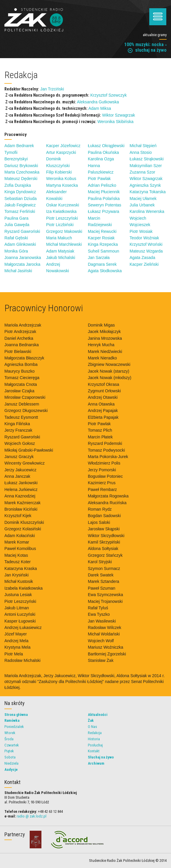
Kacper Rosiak (101, 238)
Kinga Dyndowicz (20, 192)
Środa (9, 739)
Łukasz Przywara (104, 211)
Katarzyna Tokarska (148, 192)
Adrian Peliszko (102, 185)
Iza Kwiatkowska (61, 211)
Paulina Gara (16, 218)
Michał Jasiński (18, 271)
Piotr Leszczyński (62, 218)
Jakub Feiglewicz (20, 205)
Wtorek (10, 733)
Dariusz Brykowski (21, 166)
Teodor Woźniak (144, 238)
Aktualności (98, 715)
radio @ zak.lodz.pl (32, 816)
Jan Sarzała (99, 258)
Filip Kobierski (59, 172)
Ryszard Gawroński (22, 231)
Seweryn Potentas (105, 205)
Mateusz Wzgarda (146, 251)
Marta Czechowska (22, 172)
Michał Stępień (143, 146)
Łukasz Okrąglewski (106, 146)
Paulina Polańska (104, 199)
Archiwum (96, 763)
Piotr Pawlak (99, 179)
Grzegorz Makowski (64, 231)
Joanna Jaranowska (23, 258)
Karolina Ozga (101, 159)
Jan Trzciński (52, 89)
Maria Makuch (59, 238)
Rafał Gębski (16, 238)
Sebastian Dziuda (21, 199)
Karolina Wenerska (147, 211)
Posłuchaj (95, 745)
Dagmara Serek (102, 264)
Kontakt (94, 751)
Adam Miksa (100, 108)
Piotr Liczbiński (60, 225)
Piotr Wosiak (141, 231)
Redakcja (95, 733)
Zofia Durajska (18, 185)
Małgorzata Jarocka (22, 264)
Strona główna (16, 715)
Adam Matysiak (60, 251)
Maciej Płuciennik (104, 192)
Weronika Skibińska (115, 122)
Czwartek (12, 745)
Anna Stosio (141, 152)
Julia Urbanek (142, 205)
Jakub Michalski (61, 258)
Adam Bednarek (19, 146)
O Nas (92, 727)
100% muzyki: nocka (145, 44)
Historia (94, 739)
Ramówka (12, 720)
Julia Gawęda (17, 225)
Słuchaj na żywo (101, 757)
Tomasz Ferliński (20, 211)
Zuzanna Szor (142, 172)
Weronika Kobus (61, 179)
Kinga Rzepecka (103, 244)
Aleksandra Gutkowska (98, 102)
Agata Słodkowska (105, 271)
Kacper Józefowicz (63, 146)
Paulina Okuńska (103, 152)
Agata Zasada (142, 258)
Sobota (10, 757)
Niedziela (11, 763)
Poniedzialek (14, 727)
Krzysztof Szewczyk (108, 95)
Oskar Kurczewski (63, 205)
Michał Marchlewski (64, 244)
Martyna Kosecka (62, 185)
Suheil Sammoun (104, 251)
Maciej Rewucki (102, 231)
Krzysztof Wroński (146, 244)
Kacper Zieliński (144, 264)
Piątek (9, 751)
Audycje (11, 769)
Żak (91, 720)
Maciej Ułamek (143, 199)
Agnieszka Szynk (145, 185)
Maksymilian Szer (146, 166)
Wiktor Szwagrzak (118, 115)
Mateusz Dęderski (21, 179)
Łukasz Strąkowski (147, 159)
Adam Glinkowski (20, 244)
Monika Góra (16, 251)
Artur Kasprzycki (61, 152)
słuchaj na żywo (147, 50)
